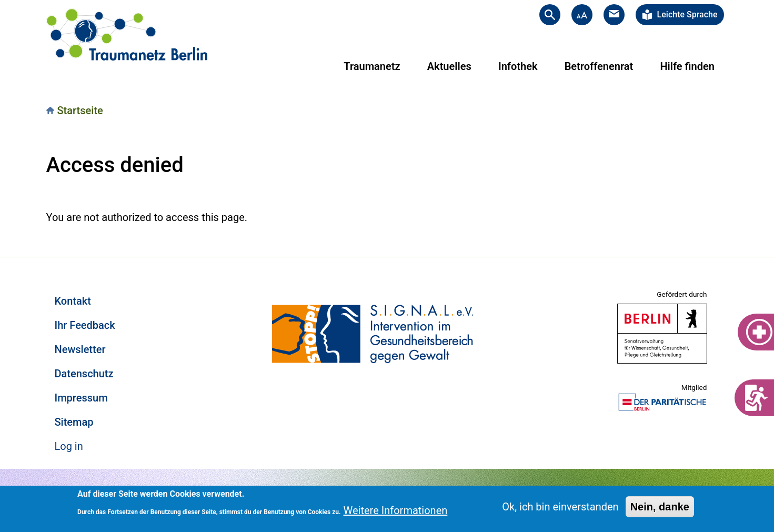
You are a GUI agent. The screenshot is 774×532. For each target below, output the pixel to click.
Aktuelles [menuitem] (449, 66)
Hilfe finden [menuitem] (687, 66)
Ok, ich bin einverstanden (560, 507)
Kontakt (73, 301)
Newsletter (80, 349)
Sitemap (74, 422)
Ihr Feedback (85, 325)
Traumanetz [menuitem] (372, 66)
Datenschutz (84, 374)
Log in (69, 446)
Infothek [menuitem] (518, 66)
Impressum (81, 398)
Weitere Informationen (396, 510)
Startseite (80, 111)
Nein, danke (660, 507)
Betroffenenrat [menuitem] (599, 66)
